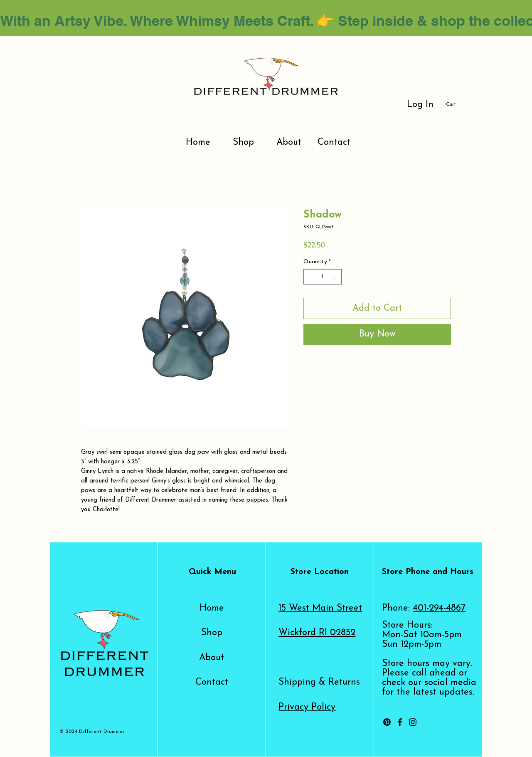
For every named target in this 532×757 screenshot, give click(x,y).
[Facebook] (400, 722)
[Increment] (335, 277)
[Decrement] (310, 277)
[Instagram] (413, 722)
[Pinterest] (387, 722)
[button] (456, 104)
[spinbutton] (323, 277)
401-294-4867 (439, 608)
